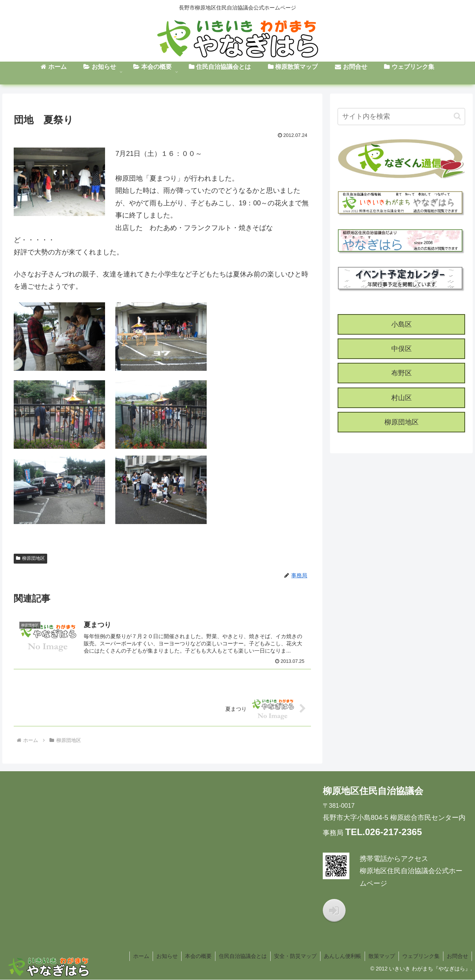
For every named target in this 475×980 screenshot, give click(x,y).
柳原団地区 (30, 558)
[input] (401, 117)
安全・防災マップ (292, 956)
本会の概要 (193, 956)
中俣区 (402, 349)
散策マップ (380, 956)
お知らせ (161, 956)
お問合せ (457, 956)
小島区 (402, 324)
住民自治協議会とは (239, 956)
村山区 (402, 398)
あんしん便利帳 (340, 956)
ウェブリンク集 (420, 956)
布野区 (402, 373)
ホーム (135, 956)
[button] (457, 116)
